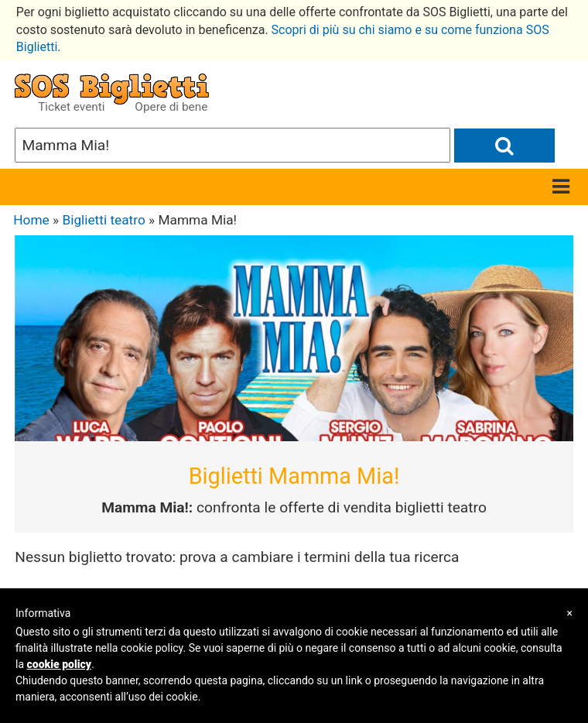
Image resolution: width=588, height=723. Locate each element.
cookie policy (60, 664)
